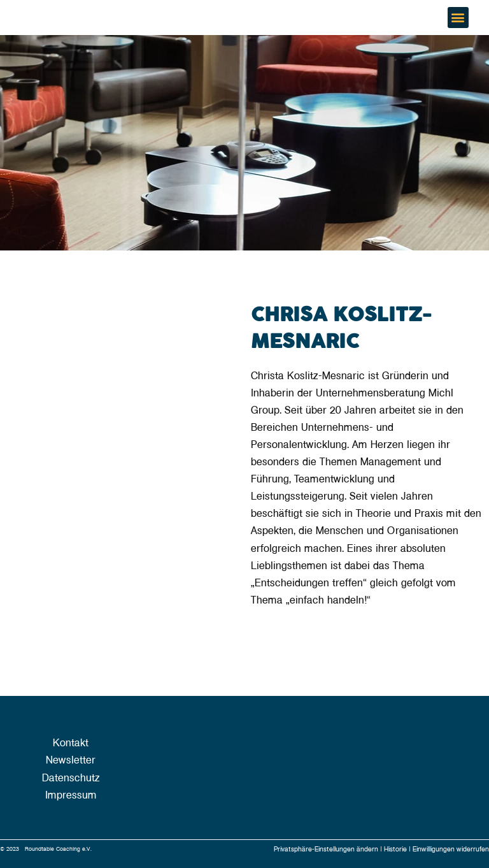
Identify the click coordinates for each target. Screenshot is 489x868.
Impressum (71, 795)
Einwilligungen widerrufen (451, 849)
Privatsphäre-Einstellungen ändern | (329, 849)
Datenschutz (71, 778)
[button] (458, 18)
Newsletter (71, 760)
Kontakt (71, 743)
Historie (396, 849)
